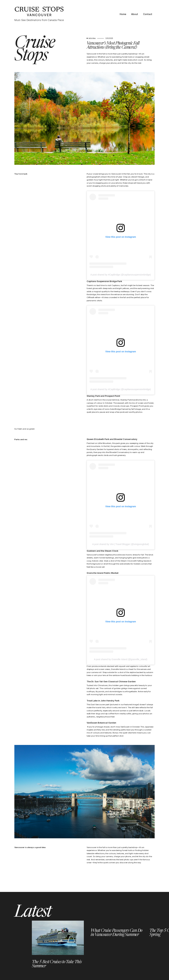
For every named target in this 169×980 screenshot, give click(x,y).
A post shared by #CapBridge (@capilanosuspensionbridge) (121, 275)
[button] (16, 945)
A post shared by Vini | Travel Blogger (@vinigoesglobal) (121, 544)
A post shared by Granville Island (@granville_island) (121, 659)
